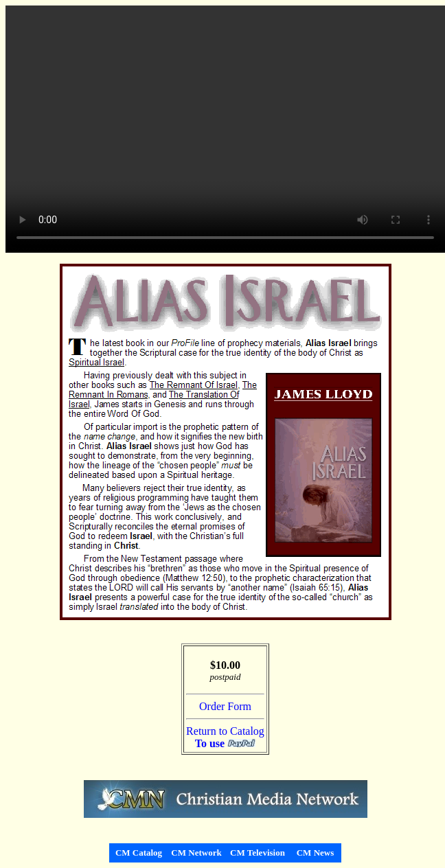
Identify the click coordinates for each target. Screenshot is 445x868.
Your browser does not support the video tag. (225, 129)
